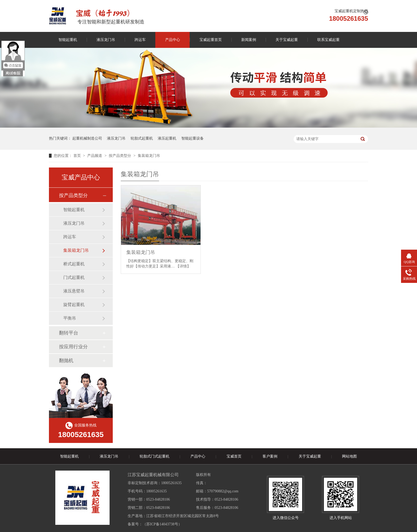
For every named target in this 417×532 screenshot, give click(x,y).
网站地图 (349, 456)
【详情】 (183, 266)
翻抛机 (66, 361)
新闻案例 (249, 40)
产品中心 (173, 40)
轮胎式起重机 (142, 138)
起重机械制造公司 (87, 138)
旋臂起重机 (74, 305)
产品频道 (95, 156)
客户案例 (270, 456)
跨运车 (140, 40)
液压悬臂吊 (74, 291)
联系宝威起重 (328, 40)
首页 (78, 156)
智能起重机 (68, 40)
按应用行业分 (73, 347)
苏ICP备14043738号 (162, 524)
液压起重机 (167, 138)
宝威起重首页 (211, 40)
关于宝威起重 (287, 40)
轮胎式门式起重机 (155, 456)
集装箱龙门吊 (149, 156)
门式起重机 (74, 277)
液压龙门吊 (106, 40)
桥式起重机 (74, 264)
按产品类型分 (120, 156)
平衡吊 (70, 318)
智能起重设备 (193, 138)
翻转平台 (69, 333)
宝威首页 (234, 456)
